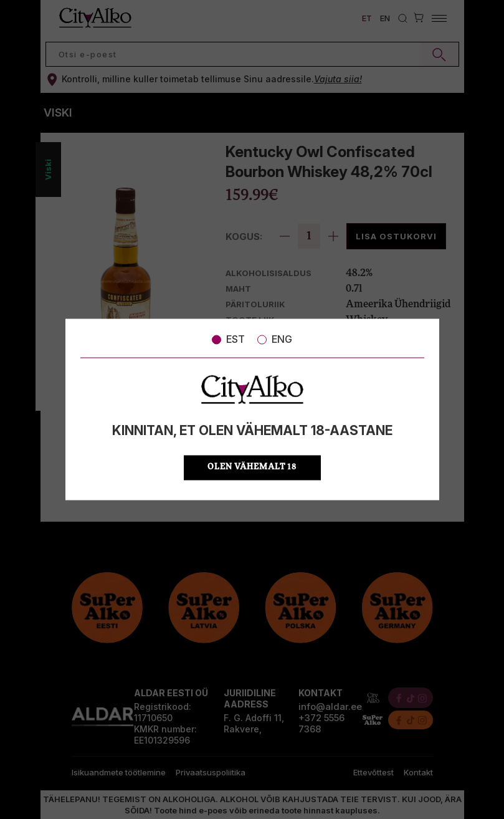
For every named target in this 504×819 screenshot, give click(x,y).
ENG (275, 339)
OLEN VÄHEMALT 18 (252, 468)
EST (228, 339)
